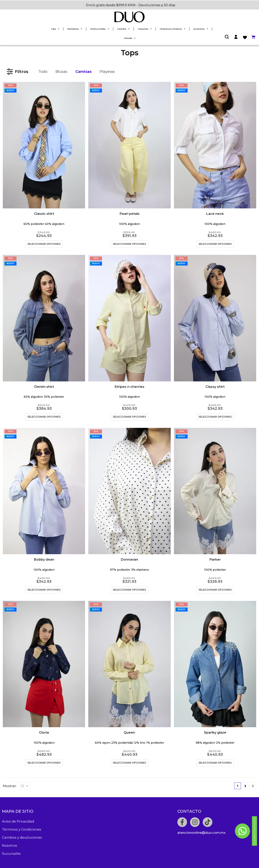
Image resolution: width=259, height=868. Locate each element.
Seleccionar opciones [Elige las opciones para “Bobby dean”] (44, 590)
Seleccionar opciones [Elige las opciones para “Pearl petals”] (129, 244)
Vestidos (123, 29)
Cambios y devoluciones (22, 837)
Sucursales (11, 854)
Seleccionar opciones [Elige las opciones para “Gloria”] (44, 763)
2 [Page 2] (245, 786)
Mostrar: (10, 786)
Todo (43, 72)
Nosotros (10, 845)
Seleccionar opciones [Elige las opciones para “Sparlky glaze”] (215, 763)
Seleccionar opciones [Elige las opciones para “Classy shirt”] (215, 417)
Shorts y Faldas (100, 29)
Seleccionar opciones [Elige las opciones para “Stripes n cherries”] (129, 417)
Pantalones (75, 29)
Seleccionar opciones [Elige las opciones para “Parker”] (215, 590)
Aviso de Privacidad (18, 821)
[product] (44, 145)
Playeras (107, 72)
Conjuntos (145, 29)
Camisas (83, 72)
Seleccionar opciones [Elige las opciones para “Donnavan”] (129, 590)
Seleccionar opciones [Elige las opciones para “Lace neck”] (215, 244)
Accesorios (201, 29)
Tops (55, 29)
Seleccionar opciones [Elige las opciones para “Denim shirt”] (44, 417)
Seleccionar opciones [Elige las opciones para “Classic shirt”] (44, 244)
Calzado (130, 38)
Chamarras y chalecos (173, 29)
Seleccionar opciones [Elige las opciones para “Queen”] (129, 763)
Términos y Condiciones (22, 829)
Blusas (61, 72)
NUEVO (10, 90)
